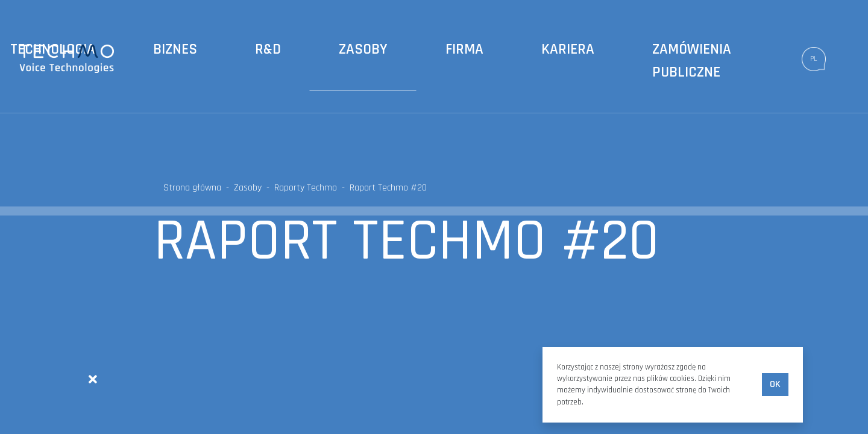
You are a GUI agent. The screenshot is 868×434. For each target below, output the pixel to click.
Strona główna (192, 188)
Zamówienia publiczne (692, 61)
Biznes (175, 49)
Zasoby (363, 49)
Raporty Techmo (306, 188)
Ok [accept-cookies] (775, 384)
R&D (268, 49)
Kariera (568, 49)
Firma (464, 49)
